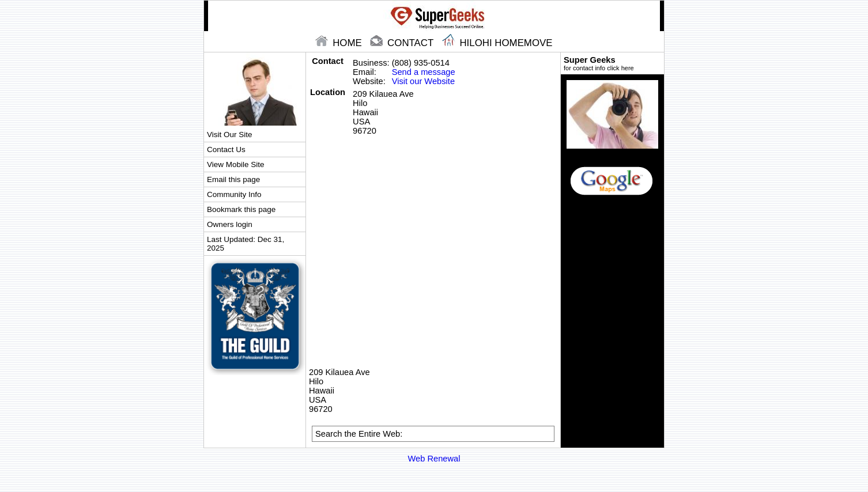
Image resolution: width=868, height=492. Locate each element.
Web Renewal (434, 459)
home (340, 43)
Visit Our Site (229, 135)
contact (403, 43)
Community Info (234, 194)
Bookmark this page (241, 209)
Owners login (230, 224)
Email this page (233, 179)
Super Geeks (612, 63)
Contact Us (226, 150)
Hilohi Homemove (497, 43)
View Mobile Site (235, 164)
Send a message (424, 72)
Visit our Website (423, 81)
